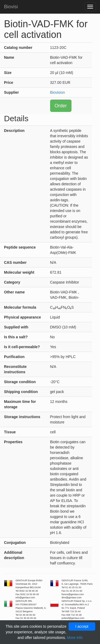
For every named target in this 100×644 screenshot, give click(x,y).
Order (61, 106)
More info (75, 638)
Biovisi (11, 7)
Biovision (58, 92)
